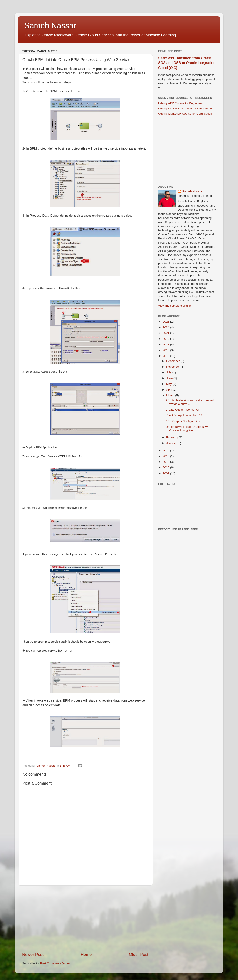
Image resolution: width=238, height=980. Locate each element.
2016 (166, 350)
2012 (166, 462)
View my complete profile (174, 306)
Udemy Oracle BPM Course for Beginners (185, 109)
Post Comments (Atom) (55, 963)
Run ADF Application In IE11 (184, 415)
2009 (166, 473)
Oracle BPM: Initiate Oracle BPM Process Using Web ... (187, 429)
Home (86, 954)
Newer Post (33, 954)
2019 (166, 339)
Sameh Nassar (50, 26)
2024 (166, 327)
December (173, 361)
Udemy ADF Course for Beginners (180, 103)
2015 (166, 356)
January (172, 443)
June (170, 378)
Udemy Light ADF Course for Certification (185, 114)
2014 (166, 450)
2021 (166, 333)
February (173, 437)
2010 (166, 467)
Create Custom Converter (182, 410)
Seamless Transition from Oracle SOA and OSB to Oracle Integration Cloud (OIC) (187, 63)
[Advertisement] (85, 919)
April (170, 390)
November (173, 367)
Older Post (139, 954)
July (169, 372)
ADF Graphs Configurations (184, 421)
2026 (166, 322)
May (169, 384)
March (171, 395)
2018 (166, 344)
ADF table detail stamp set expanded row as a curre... (190, 402)
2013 (166, 456)
